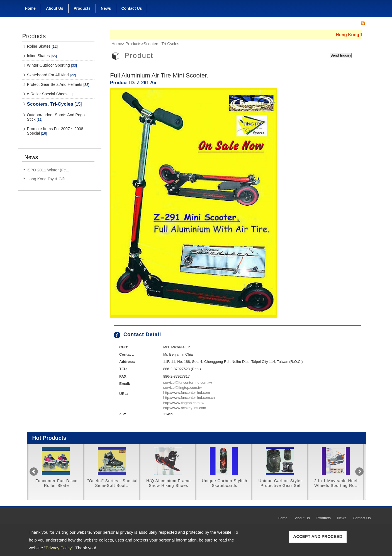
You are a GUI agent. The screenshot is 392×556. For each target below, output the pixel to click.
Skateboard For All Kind (52, 75)
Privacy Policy (59, 548)
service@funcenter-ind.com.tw (188, 383)
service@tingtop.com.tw (182, 388)
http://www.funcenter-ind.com (187, 393)
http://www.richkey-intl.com (185, 408)
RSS (363, 24)
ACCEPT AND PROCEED (318, 536)
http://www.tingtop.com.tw (184, 403)
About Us (55, 7)
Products (82, 7)
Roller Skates (42, 46)
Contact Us (132, 8)
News (106, 8)
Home (30, 8)
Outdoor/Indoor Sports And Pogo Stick (56, 117)
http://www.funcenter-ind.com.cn (189, 398)
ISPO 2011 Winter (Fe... (48, 170)
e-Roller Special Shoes (50, 94)
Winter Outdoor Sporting (52, 65)
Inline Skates (42, 56)
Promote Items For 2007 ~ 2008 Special (55, 131)
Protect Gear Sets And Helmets (58, 84)
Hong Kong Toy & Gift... (48, 179)
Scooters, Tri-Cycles (54, 104)
